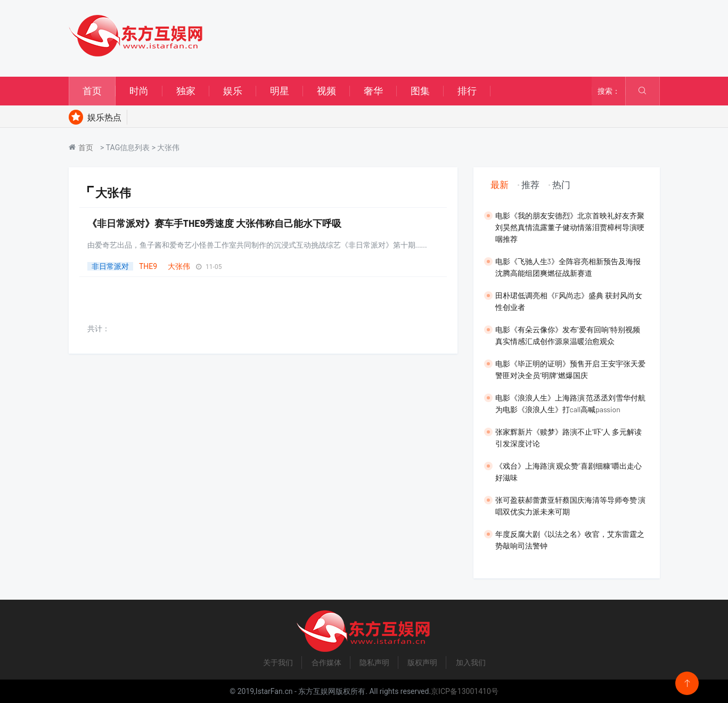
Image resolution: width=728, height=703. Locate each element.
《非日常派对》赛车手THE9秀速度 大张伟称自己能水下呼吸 (215, 223)
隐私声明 (374, 663)
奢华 (373, 91)
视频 (326, 91)
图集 (420, 91)
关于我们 (278, 663)
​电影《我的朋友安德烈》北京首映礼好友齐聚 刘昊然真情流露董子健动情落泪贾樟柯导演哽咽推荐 (570, 227)
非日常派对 (110, 266)
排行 (467, 91)
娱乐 (233, 91)
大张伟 (179, 266)
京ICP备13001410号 (465, 691)
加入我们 (471, 663)
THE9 (148, 266)
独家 (186, 91)
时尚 (139, 91)
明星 (280, 91)
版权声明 (422, 663)
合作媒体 (326, 663)
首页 (92, 91)
